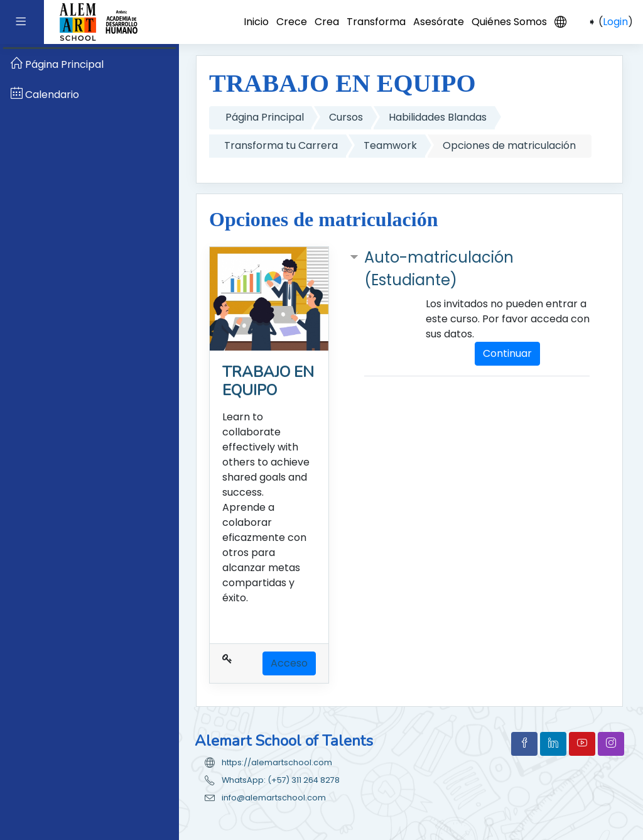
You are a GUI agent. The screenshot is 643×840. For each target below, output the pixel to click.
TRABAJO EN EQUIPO (268, 381)
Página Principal (265, 117)
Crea (327, 22)
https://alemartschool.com (277, 762)
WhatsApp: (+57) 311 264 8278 (281, 780)
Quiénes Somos (509, 22)
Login (615, 22)
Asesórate (439, 22)
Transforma (376, 22)
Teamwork (390, 145)
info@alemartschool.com (274, 798)
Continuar (507, 353)
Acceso (289, 663)
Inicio (256, 22)
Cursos (346, 117)
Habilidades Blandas (438, 117)
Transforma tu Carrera (281, 145)
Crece (292, 22)
